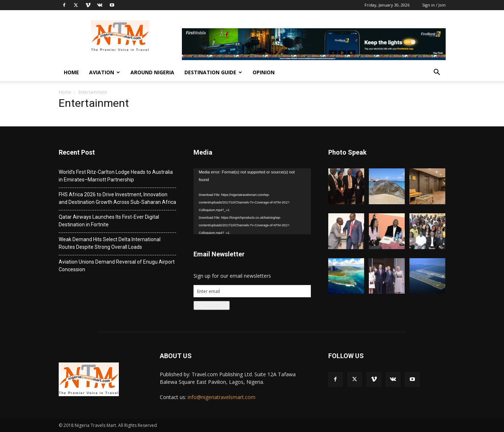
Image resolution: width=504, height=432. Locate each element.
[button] (437, 73)
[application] (252, 201)
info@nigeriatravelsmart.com (222, 397)
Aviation (105, 72)
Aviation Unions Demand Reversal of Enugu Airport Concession (117, 266)
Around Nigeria (152, 72)
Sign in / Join (434, 5)
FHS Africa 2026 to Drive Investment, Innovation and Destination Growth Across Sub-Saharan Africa (117, 198)
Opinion (264, 72)
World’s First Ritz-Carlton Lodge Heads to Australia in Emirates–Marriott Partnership (116, 176)
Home (71, 72)
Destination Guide (213, 72)
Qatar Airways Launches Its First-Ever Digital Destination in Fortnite (109, 221)
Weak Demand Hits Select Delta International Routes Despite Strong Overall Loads (110, 243)
